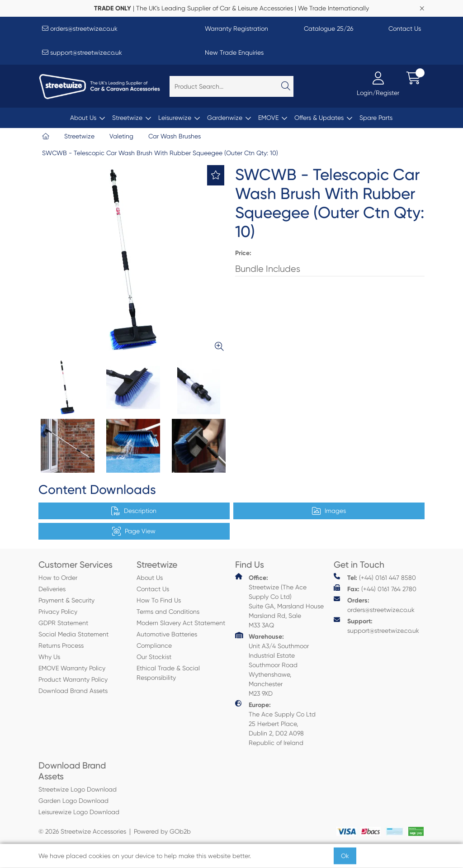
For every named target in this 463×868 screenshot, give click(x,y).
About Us (83, 118)
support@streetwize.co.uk (82, 52)
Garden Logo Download (73, 801)
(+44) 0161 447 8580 (375, 577)
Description (134, 511)
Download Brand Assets (73, 691)
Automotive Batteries (167, 634)
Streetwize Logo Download (78, 789)
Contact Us (405, 28)
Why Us (49, 657)
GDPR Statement (63, 623)
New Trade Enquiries (234, 52)
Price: (243, 253)
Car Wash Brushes (175, 136)
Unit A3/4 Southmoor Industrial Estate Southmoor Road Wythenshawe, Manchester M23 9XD (272, 664)
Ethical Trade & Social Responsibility (168, 673)
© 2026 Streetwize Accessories (82, 831)
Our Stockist (154, 657)
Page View (134, 531)
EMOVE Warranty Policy (72, 668)
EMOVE (268, 118)
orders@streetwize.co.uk (80, 28)
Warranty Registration (236, 28)
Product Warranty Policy (73, 679)
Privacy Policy (58, 612)
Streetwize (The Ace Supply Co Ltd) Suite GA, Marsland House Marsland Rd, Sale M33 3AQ (279, 601)
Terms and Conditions (168, 612)
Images (329, 511)
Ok (345, 856)
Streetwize (127, 118)
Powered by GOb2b (162, 831)
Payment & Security (66, 600)
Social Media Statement (73, 634)
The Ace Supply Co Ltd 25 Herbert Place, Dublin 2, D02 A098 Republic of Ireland (275, 723)
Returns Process (61, 645)
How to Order (58, 578)
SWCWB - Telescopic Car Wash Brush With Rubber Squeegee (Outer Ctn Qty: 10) (160, 153)
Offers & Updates (319, 118)
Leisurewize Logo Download (79, 812)
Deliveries (52, 589)
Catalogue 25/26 (328, 28)
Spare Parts (376, 118)
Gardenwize (225, 118)
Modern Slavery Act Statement (181, 623)
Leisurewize (175, 118)
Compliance (154, 645)
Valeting (121, 136)
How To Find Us (159, 600)
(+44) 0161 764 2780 (375, 589)
